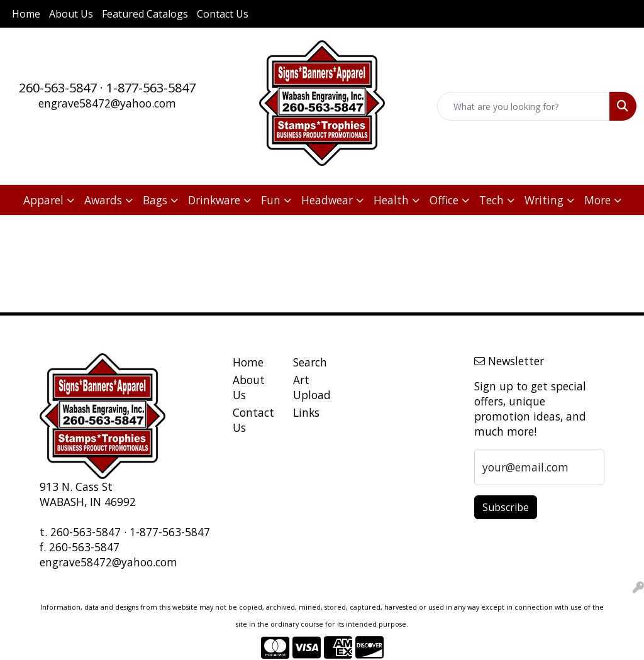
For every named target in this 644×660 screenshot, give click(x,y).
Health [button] (391, 200)
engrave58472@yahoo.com (107, 103)
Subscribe (506, 507)
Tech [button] (491, 200)
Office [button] (444, 200)
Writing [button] (544, 200)
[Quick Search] (524, 106)
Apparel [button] (43, 200)
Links (306, 412)
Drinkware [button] (214, 200)
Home (26, 14)
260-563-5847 (58, 88)
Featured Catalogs (145, 14)
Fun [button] (271, 200)
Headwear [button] (327, 200)
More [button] (597, 200)
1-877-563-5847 (151, 88)
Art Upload (312, 387)
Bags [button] (155, 200)
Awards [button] (103, 200)
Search (310, 362)
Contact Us (223, 14)
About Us (71, 14)
